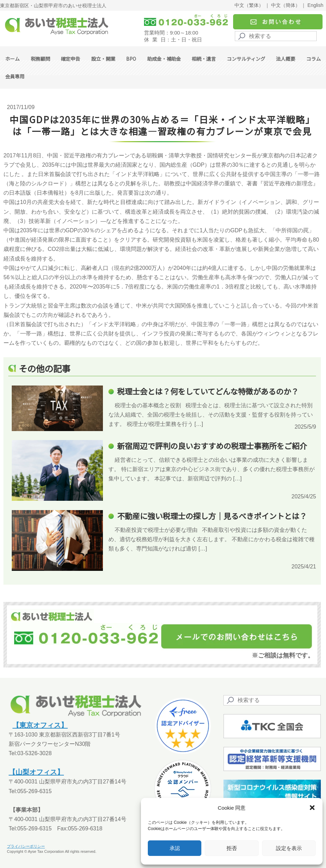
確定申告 (70, 59)
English (315, 5)
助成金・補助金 (164, 59)
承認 (175, 848)
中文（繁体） (249, 5)
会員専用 (15, 76)
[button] (312, 808)
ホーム (12, 59)
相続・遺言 (204, 59)
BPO (131, 59)
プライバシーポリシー (26, 846)
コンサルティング (246, 59)
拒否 (232, 848)
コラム (314, 59)
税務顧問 (40, 59)
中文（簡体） (286, 5)
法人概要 (286, 59)
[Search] (276, 36)
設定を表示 (289, 848)
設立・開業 (103, 59)
